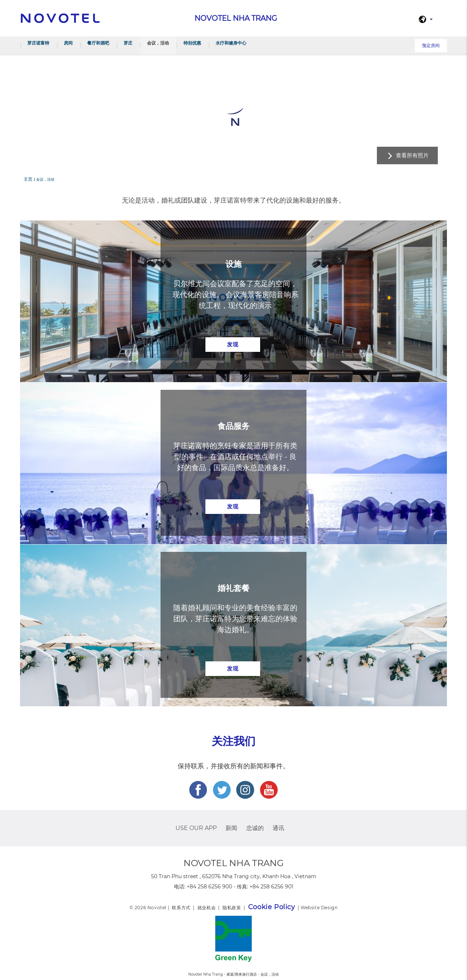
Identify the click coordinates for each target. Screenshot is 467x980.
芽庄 (128, 43)
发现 (233, 344)
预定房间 (431, 45)
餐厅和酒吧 (98, 43)
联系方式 (181, 908)
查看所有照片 (412, 155)
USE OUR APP (196, 828)
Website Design (319, 908)
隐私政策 (232, 908)
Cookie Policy (272, 907)
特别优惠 (192, 43)
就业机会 (207, 908)
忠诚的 (255, 828)
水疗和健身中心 (231, 43)
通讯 (278, 828)
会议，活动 (158, 43)
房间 (68, 43)
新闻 (231, 828)
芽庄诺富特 (38, 43)
